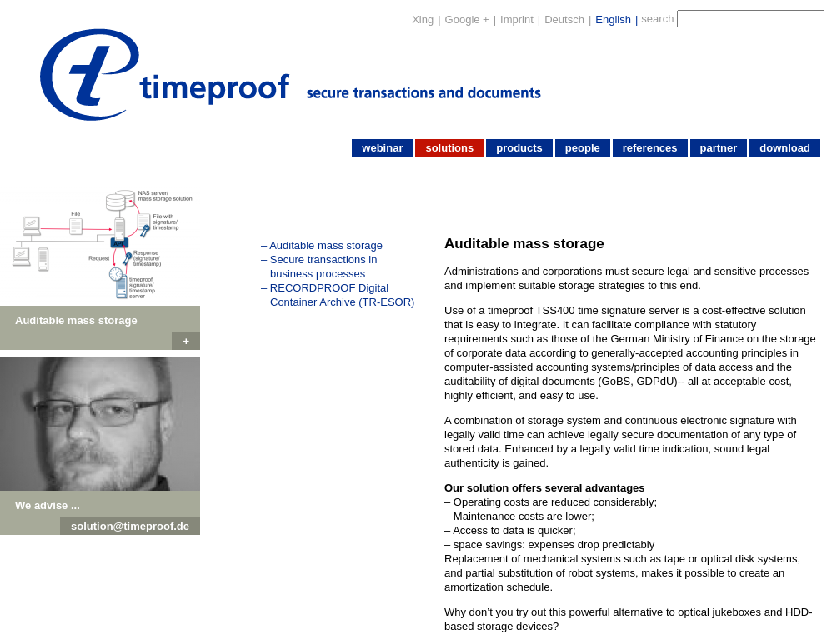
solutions (449, 148)
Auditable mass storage (326, 245)
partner (719, 148)
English (613, 20)
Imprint (517, 20)
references (650, 148)
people (583, 148)
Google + (467, 20)
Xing (423, 20)
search (657, 19)
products (519, 148)
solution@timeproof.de (130, 526)
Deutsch (564, 20)
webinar (382, 148)
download (785, 148)
